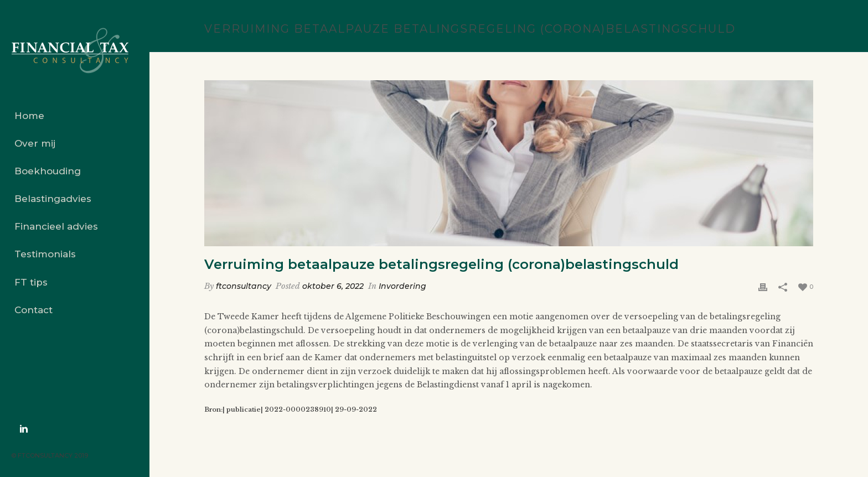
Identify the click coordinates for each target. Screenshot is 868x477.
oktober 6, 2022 (333, 286)
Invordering (402, 286)
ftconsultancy (244, 286)
